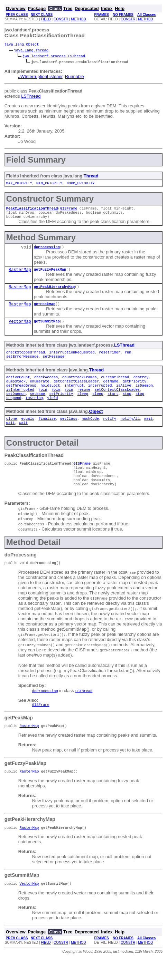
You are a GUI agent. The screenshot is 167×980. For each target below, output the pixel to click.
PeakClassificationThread (32, 210)
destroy (141, 386)
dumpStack (16, 391)
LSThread (31, 97)
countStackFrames (80, 386)
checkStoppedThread (26, 360)
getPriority (134, 391)
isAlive (124, 396)
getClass (69, 431)
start (113, 405)
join (43, 400)
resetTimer (110, 360)
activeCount (18, 386)
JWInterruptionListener (40, 77)
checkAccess (46, 386)
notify (109, 431)
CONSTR (61, 19)
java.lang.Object (22, 45)
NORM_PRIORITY (80, 184)
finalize (47, 431)
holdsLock (50, 396)
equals (27, 431)
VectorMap (20, 328)
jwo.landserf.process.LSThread (54, 57)
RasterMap (20, 275)
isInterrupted (20, 400)
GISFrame (69, 210)
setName (37, 405)
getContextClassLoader (76, 391)
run (128, 360)
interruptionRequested (72, 360)
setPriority (61, 405)
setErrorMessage (22, 365)
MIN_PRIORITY (49, 184)
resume (84, 400)
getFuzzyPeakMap (50, 274)
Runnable (75, 77)
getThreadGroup (21, 396)
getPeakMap (45, 310)
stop (127, 405)
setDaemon (16, 405)
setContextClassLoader (117, 400)
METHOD (78, 19)
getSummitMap (47, 328)
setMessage (54, 365)
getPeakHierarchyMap (54, 292)
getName (111, 391)
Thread (91, 177)
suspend (14, 410)
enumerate (39, 391)
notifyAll (130, 431)
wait (149, 431)
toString (34, 410)
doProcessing (47, 251)
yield (52, 410)
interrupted (100, 396)
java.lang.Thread (31, 51)
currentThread (115, 386)
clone (12, 431)
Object (96, 424)
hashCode (90, 431)
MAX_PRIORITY (19, 184)
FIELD (46, 19)
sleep (83, 405)
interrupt (74, 396)
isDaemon (144, 396)
